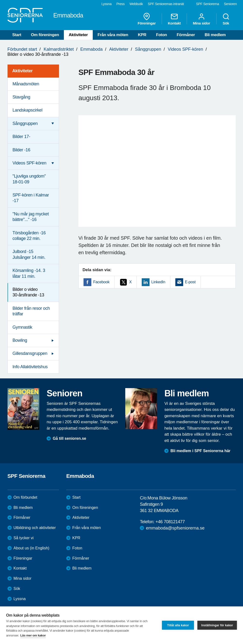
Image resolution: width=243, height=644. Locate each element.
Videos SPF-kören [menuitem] (29, 163)
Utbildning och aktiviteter (35, 528)
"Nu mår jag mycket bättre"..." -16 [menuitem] (31, 217)
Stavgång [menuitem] (21, 97)
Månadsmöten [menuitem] (26, 84)
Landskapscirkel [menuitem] (28, 110)
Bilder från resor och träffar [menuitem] (31, 311)
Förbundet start (22, 49)
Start (17, 35)
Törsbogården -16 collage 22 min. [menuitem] (29, 236)
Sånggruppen (148, 49)
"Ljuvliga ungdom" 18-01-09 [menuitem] (29, 179)
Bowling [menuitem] (20, 340)
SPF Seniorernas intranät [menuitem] (166, 4)
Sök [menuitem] (226, 19)
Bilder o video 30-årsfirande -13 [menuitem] (28, 292)
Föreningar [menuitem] (147, 19)
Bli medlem (215, 35)
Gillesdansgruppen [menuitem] (30, 353)
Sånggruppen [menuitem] (25, 123)
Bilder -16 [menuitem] (21, 150)
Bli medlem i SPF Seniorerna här (200, 451)
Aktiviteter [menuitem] (23, 71)
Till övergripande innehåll (0, 0)
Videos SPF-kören (185, 49)
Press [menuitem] (120, 4)
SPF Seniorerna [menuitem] (208, 4)
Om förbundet (25, 497)
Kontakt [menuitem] (174, 19)
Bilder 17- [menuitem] (21, 137)
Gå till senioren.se (69, 438)
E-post (190, 282)
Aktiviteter (78, 35)
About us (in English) (32, 548)
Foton (162, 35)
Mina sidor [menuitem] (201, 19)
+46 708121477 (170, 522)
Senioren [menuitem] (230, 4)
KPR (142, 35)
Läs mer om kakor (33, 635)
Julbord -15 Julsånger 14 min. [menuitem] (29, 254)
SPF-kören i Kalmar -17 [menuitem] (31, 198)
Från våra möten (113, 35)
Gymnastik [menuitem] (22, 327)
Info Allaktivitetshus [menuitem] (30, 367)
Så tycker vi (24, 538)
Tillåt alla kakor (178, 625)
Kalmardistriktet (59, 49)
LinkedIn (158, 282)
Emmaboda (92, 49)
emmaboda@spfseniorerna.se (175, 528)
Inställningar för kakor (217, 625)
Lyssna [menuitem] (107, 4)
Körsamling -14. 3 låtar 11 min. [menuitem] (29, 273)
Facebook (101, 282)
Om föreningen (45, 35)
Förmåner (186, 35)
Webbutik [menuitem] (136, 4)
